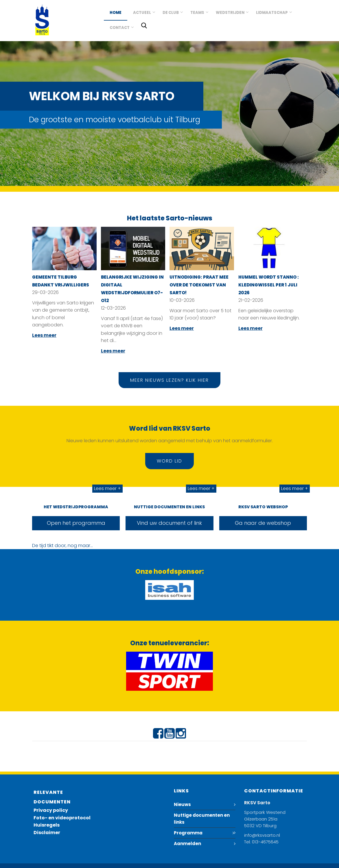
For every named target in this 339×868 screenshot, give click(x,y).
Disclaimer (47, 833)
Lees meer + (107, 488)
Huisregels (47, 825)
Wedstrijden (230, 13)
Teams (197, 13)
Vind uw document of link (169, 523)
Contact (120, 28)
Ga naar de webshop (263, 523)
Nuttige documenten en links (202, 819)
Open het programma (76, 523)
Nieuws (182, 804)
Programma (188, 833)
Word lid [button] (169, 461)
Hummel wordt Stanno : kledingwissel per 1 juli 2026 (269, 285)
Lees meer (44, 335)
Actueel (142, 13)
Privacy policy (51, 810)
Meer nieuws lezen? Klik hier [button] (169, 380)
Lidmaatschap (272, 13)
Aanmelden (187, 844)
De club (171, 13)
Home (116, 13)
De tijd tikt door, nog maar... (62, 546)
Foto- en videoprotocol (62, 818)
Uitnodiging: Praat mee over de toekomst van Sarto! (199, 285)
